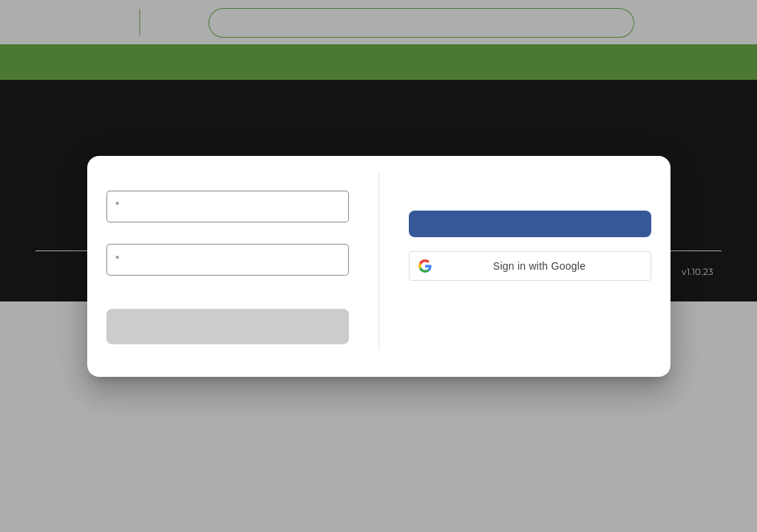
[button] (530, 266)
